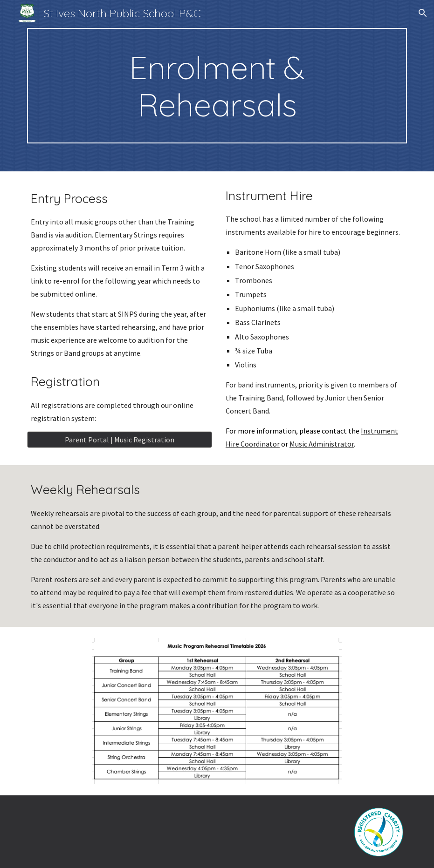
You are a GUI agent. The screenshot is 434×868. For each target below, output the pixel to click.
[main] (217, 86)
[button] (423, 13)
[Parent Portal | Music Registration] (120, 440)
